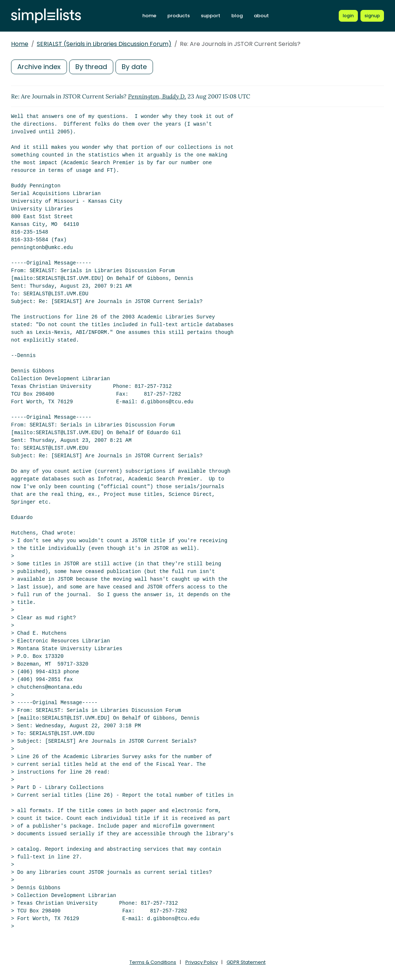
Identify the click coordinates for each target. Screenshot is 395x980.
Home (20, 44)
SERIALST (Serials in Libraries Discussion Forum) (104, 44)
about (261, 16)
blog (237, 16)
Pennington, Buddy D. (157, 96)
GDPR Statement (246, 962)
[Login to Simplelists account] (348, 16)
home (149, 16)
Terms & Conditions (153, 962)
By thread (91, 67)
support (211, 16)
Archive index (39, 67)
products (179, 16)
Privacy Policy (202, 962)
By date (134, 67)
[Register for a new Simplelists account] (372, 16)
